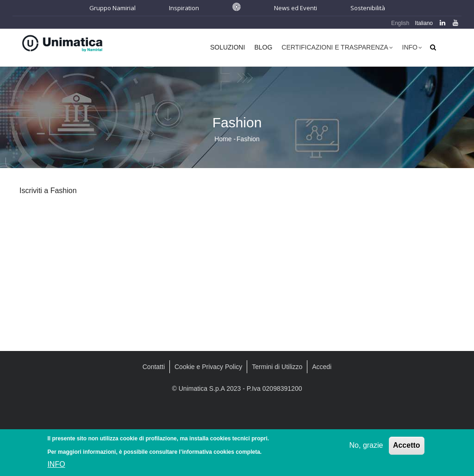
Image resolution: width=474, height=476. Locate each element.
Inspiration (184, 8)
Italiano (424, 23)
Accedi (322, 367)
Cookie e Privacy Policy (208, 367)
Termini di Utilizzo (277, 367)
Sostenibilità (368, 8)
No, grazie (366, 447)
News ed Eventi (296, 8)
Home (223, 139)
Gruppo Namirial (112, 8)
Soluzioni (228, 47)
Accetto (407, 447)
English (400, 23)
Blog (263, 47)
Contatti (154, 367)
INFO (56, 466)
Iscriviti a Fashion (48, 191)
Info (412, 48)
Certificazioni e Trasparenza (337, 48)
